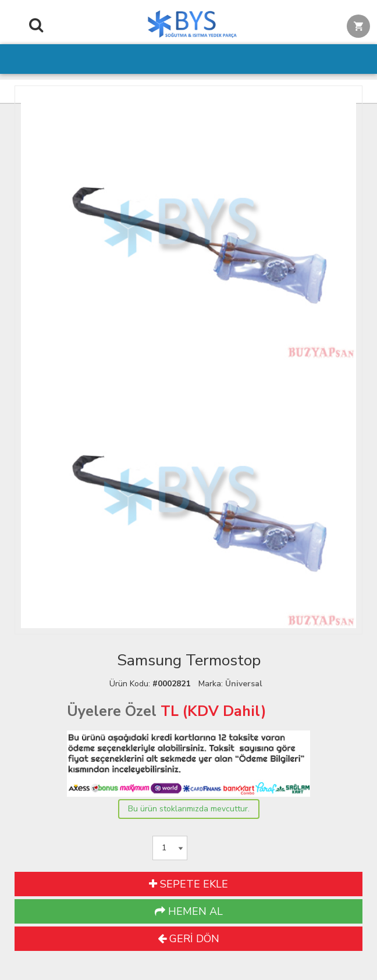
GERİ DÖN (188, 939)
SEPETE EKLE (188, 884)
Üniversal (244, 684)
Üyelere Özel (112, 711)
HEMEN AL (189, 911)
